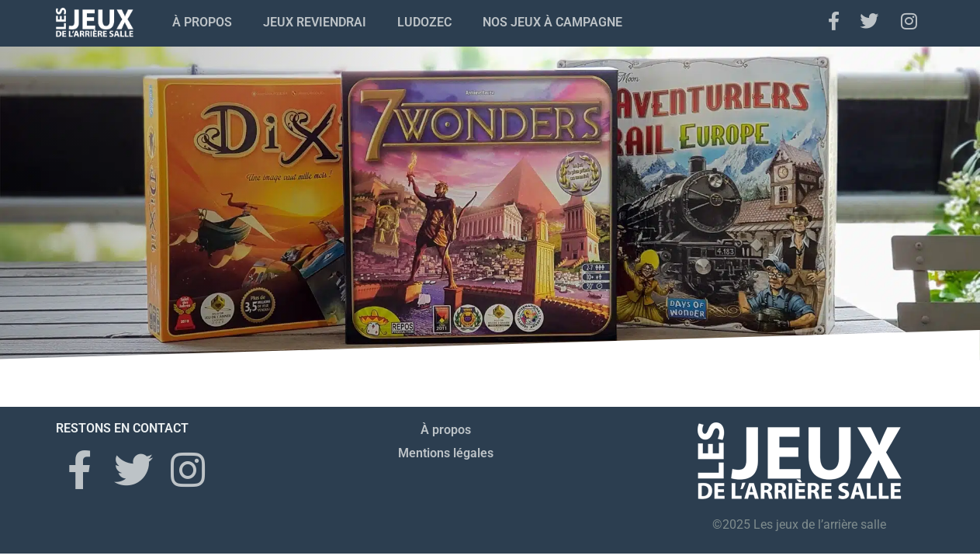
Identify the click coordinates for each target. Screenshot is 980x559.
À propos (202, 22)
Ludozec (424, 22)
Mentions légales (446, 453)
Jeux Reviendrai (315, 22)
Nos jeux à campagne (552, 22)
